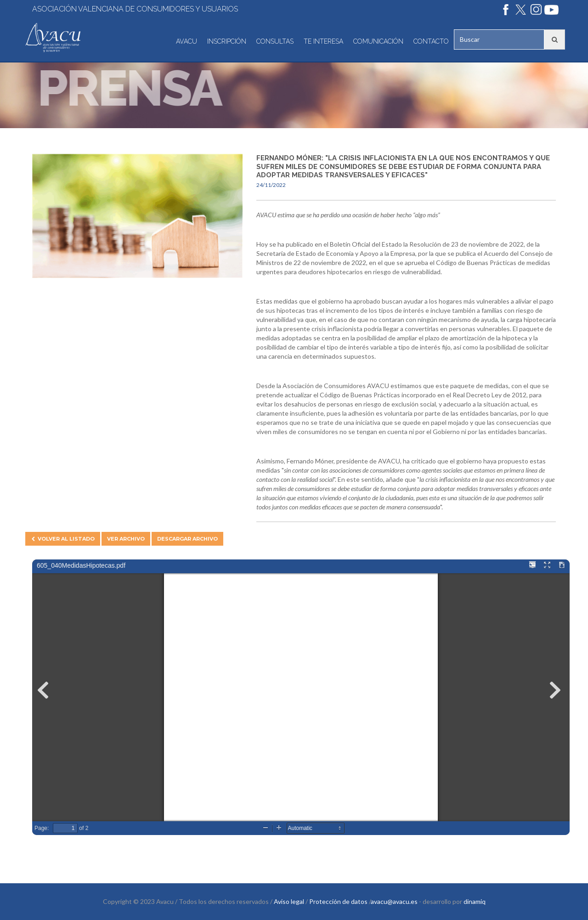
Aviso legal (289, 901)
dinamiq (475, 901)
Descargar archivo (187, 539)
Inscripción (227, 41)
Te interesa (323, 41)
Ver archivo (126, 539)
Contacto (431, 41)
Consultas (275, 41)
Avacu (187, 41)
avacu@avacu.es (394, 901)
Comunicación (378, 41)
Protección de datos (338, 901)
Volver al (63, 539)
